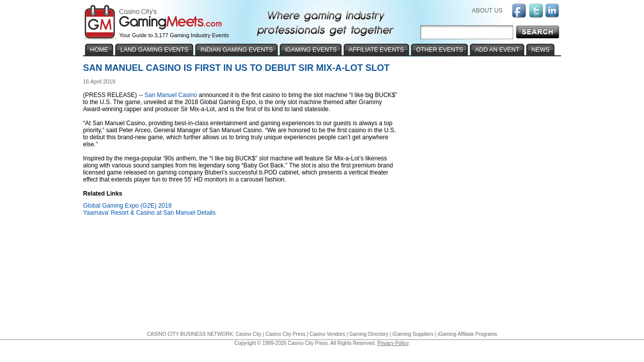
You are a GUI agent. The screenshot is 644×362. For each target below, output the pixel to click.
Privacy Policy (393, 343)
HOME (99, 50)
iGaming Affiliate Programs (467, 334)
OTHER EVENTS (439, 50)
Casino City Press (286, 334)
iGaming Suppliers (413, 334)
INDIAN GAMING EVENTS (236, 50)
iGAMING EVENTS (311, 50)
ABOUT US (487, 11)
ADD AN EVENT (497, 50)
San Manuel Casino (171, 95)
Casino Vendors (327, 334)
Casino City (248, 334)
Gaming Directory (369, 334)
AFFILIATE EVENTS (376, 50)
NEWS (540, 50)
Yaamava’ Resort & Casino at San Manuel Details (149, 213)
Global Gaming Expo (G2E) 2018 (127, 206)
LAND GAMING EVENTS (154, 50)
